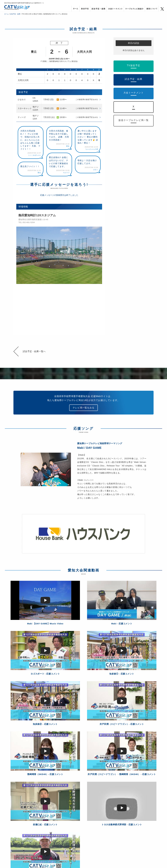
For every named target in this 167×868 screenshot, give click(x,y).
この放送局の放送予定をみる (87, 99)
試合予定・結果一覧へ (34, 351)
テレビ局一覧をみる (83, 408)
